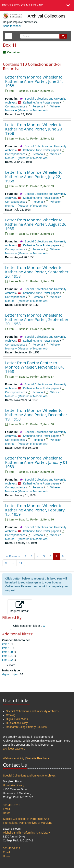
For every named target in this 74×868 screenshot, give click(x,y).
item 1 (6, 644)
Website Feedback (38, 758)
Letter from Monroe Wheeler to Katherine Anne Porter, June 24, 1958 (34, 81)
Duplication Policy (17, 723)
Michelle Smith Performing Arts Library (26, 833)
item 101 (8, 656)
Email (6, 809)
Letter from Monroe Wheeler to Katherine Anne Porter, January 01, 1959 (37, 462)
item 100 (8, 652)
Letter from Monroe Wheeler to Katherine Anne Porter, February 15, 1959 (35, 510)
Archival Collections (46, 16)
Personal (38, 106)
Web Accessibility (14, 758)
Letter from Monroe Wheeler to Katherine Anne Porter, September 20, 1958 (37, 272)
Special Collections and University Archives (32, 711)
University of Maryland (23, 5)
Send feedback (12, 26)
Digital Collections (17, 719)
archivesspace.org (14, 749)
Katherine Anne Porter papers (41, 103)
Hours (7, 813)
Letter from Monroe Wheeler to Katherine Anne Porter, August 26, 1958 (36, 224)
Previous (13, 556)
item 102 (8, 660)
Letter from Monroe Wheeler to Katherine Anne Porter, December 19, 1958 (36, 415)
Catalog (11, 715)
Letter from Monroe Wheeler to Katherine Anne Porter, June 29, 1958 (34, 129)
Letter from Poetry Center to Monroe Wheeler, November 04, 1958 (35, 367)
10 (13, 563)
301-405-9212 (12, 805)
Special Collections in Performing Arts (26, 819)
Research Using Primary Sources (26, 727)
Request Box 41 (20, 607)
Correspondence (15, 106)
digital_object (11, 674)
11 (21, 563)
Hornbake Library (13, 785)
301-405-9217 (12, 848)
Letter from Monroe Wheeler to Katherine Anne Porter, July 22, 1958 (34, 177)
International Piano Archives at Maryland (28, 823)
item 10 (7, 648)
